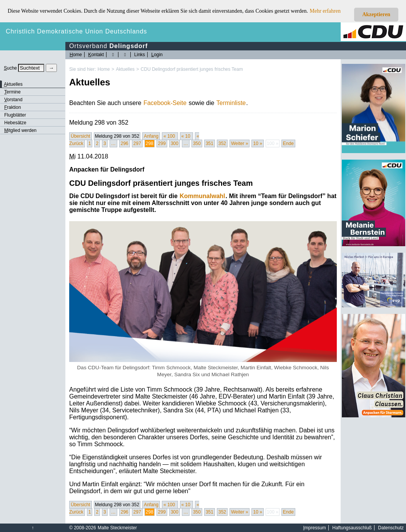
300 (175, 143)
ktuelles (13, 84)
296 (125, 143)
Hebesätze (15, 123)
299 (162, 143)
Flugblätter (15, 115)
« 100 (170, 136)
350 (197, 143)
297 (137, 143)
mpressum (315, 528)
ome (76, 55)
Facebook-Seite (165, 103)
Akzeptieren (376, 14)
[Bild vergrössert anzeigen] (203, 291)
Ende (288, 143)
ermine (12, 92)
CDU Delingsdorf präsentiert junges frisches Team (192, 69)
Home (104, 69)
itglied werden (20, 130)
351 (210, 143)
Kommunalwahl (202, 196)
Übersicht (81, 136)
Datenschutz (391, 528)
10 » (257, 143)
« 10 (187, 136)
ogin (157, 55)
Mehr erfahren (325, 11)
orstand (13, 100)
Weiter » (240, 143)
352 (222, 143)
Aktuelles (125, 69)
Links (140, 55)
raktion (12, 107)
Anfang (151, 136)
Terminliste (231, 103)
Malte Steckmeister (117, 528)
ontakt (96, 55)
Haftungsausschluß (352, 528)
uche (10, 68)
